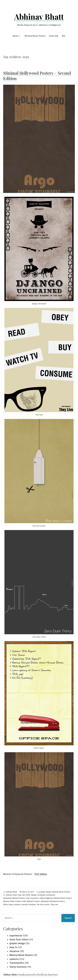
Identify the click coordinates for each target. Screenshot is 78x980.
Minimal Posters (33, 901)
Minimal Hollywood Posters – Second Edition (37, 76)
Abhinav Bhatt (39, 16)
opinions (14, 959)
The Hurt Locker (43, 905)
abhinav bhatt (11, 895)
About (15, 36)
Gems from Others (19, 940)
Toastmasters (17, 963)
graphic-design (45, 892)
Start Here (53, 974)
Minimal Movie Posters (35, 36)
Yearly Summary (18, 967)
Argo (20, 895)
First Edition (41, 874)
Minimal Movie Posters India (15, 901)
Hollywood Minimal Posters (14, 898)
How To (13, 947)
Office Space (8, 905)
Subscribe (54, 36)
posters (18, 905)
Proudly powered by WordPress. (33, 974)
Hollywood (51, 895)
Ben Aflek (26, 895)
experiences (16, 936)
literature (14, 951)
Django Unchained (38, 895)
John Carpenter (32, 898)
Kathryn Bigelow (46, 898)
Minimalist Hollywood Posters (53, 901)
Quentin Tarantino (29, 905)
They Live (54, 905)
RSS (64, 36)
